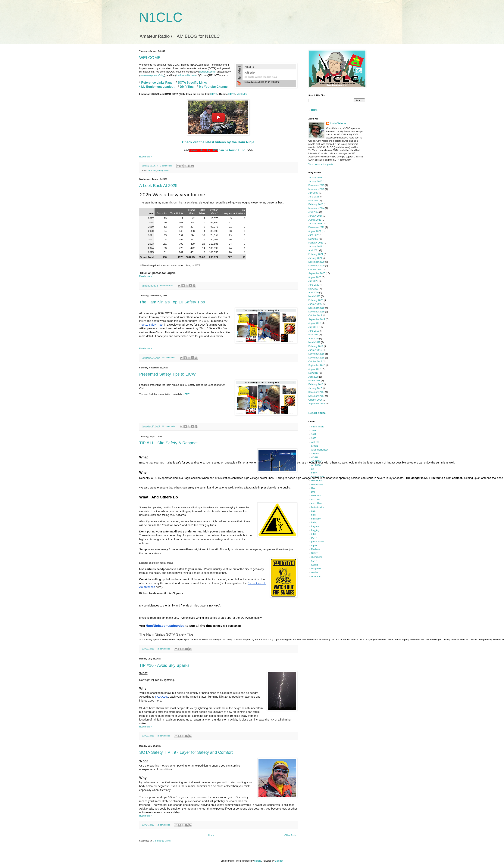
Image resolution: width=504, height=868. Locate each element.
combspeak (317, 480)
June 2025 (314, 197)
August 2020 (315, 277)
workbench (317, 576)
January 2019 (315, 350)
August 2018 (315, 369)
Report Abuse (317, 413)
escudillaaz (317, 503)
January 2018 (315, 388)
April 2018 (314, 377)
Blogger (279, 861)
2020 (314, 438)
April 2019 (314, 339)
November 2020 (316, 266)
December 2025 (316, 185)
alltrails (315, 446)
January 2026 (315, 181)
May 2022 (313, 239)
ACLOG (315, 442)
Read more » (146, 157)
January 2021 (315, 258)
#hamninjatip (318, 427)
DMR (314, 492)
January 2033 (315, 178)
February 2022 (316, 243)
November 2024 (316, 208)
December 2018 (316, 354)
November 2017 (316, 396)
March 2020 (314, 296)
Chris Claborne (338, 123)
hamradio (152, 170)
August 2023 (315, 220)
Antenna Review (319, 450)
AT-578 (315, 457)
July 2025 (313, 193)
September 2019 (317, 319)
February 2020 (316, 300)
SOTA (167, 170)
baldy (314, 473)
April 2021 (314, 250)
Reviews (316, 549)
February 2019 (316, 346)
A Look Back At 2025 (158, 186)
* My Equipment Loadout (157, 87)
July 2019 (313, 327)
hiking (160, 170)
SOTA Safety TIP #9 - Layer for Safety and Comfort (186, 752)
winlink (315, 572)
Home (211, 835)
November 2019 (316, 312)
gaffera (258, 861)
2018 (314, 431)
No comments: (167, 285)
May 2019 (313, 335)
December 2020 (316, 262)
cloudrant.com (207, 72)
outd (313, 534)
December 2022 (316, 227)
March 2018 (314, 381)
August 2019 (315, 323)
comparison (317, 484)
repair (314, 546)
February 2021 (316, 254)
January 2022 (315, 246)
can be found (213, 150)
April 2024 (314, 212)
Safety (315, 553)
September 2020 (317, 273)
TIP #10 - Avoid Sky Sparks (164, 665)
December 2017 (316, 392)
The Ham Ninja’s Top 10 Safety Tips (172, 302)
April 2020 (314, 293)
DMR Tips (187, 87)
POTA (314, 538)
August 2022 (315, 231)
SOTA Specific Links (192, 83)
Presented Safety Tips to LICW (168, 374)
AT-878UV (316, 465)
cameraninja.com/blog (152, 75)
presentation (318, 542)
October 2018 (315, 361)
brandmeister (318, 477)
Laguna (315, 526)
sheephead (317, 557)
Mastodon (242, 94)
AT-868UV (316, 461)
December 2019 (316, 308)
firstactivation (318, 507)
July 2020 (313, 281)
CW (313, 488)
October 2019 (315, 315)
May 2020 (313, 289)
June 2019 (314, 331)
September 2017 (317, 404)
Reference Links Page (157, 83)
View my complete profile (321, 164)
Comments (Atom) (162, 841)
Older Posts (290, 835)
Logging (315, 530)
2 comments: (166, 166)
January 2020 (315, 304)
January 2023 (315, 224)
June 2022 (314, 235)
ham (313, 515)
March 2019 (314, 342)
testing (315, 565)
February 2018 (316, 384)
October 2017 (315, 400)
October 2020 (315, 270)
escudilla (316, 500)
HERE (214, 94)
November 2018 (316, 358)
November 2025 (316, 189)
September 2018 (317, 365)
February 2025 (316, 204)
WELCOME (150, 58)
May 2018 (313, 373)
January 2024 (315, 216)
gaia (313, 511)
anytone (315, 454)
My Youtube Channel (214, 87)
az (313, 469)
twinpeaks (316, 569)
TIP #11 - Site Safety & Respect (168, 443)
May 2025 (313, 201)
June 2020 (314, 285)
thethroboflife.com (186, 75)
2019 (314, 434)
